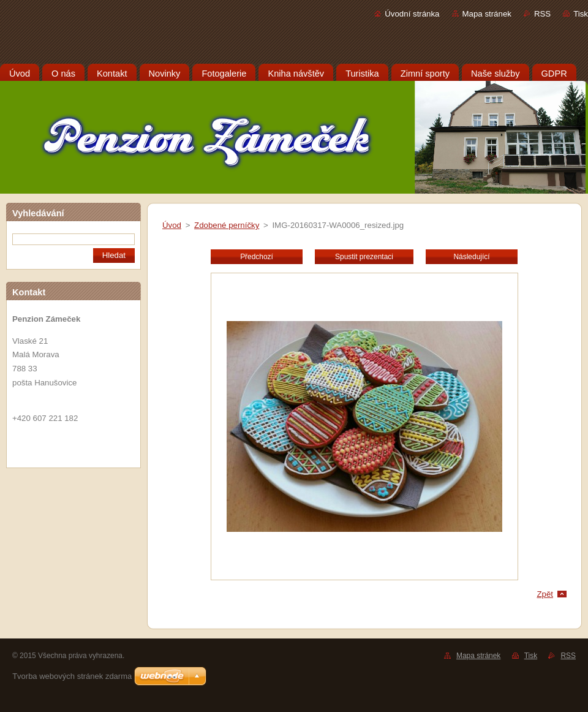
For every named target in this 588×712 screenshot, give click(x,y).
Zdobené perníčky (227, 225)
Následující (471, 257)
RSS (542, 14)
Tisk (581, 14)
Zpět (545, 594)
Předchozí (257, 257)
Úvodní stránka (412, 14)
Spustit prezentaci (364, 257)
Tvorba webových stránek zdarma (72, 676)
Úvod (172, 225)
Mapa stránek (487, 14)
